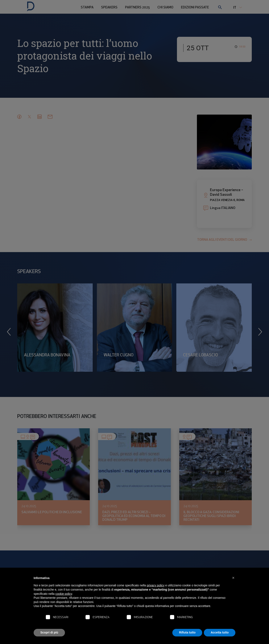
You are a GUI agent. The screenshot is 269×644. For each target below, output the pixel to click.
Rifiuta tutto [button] (187, 632)
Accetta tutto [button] (220, 632)
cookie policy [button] (64, 594)
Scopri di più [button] (49, 632)
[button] (233, 578)
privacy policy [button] (156, 585)
